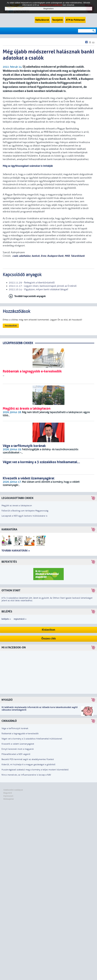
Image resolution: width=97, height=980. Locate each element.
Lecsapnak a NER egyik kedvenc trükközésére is (24, 516)
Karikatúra (9, 530)
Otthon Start (11, 591)
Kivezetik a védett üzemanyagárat (18, 744)
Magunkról (8, 793)
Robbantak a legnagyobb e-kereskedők (20, 734)
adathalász (25, 256)
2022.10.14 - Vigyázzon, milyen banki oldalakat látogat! (39, 289)
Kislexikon (48, 630)
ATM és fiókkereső (75, 20)
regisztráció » (20, 619)
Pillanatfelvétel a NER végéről (16, 754)
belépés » (6, 619)
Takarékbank (78, 256)
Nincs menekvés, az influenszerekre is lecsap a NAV (26, 775)
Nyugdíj (7, 700)
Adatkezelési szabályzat (13, 790)
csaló (15, 256)
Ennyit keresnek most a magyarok (18, 749)
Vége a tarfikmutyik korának (15, 728)
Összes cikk (49, 639)
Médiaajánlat (9, 799)
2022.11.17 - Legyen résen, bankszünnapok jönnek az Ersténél (43, 286)
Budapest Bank (55, 256)
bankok (36, 256)
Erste (43, 256)
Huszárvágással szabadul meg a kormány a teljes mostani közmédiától (35, 770)
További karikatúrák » (16, 551)
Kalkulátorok (42, 20)
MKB (67, 256)
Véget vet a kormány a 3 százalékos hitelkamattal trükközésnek (32, 739)
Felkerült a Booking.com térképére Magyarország (25, 511)
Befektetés (9, 562)
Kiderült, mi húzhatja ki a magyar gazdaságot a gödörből (28, 765)
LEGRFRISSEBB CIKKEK (18, 343)
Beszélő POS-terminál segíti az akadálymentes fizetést (28, 759)
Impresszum (8, 796)
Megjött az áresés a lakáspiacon (17, 506)
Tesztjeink (57, 20)
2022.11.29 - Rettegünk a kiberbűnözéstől (32, 283)
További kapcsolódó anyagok (30, 296)
